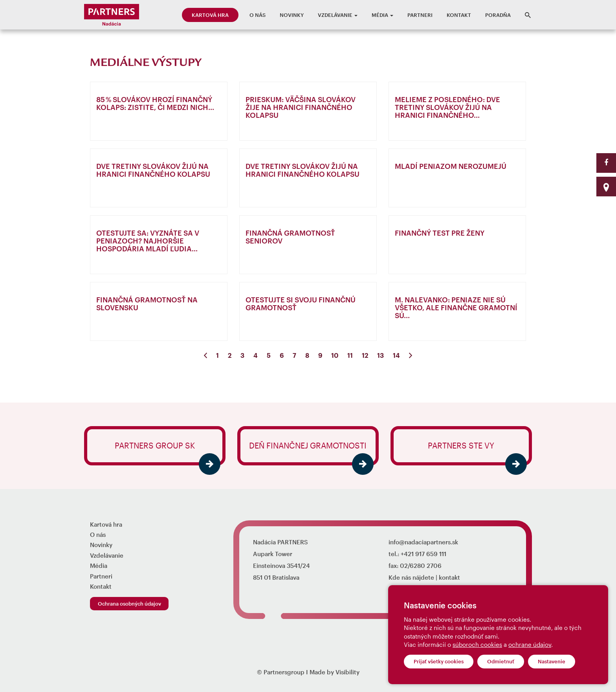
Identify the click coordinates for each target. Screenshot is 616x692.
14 (396, 355)
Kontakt (459, 15)
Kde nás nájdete (411, 577)
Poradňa (498, 15)
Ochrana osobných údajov (129, 604)
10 (335, 355)
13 (380, 355)
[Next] (411, 356)
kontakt (449, 577)
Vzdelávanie (338, 15)
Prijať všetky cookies (439, 661)
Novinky (292, 15)
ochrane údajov (530, 644)
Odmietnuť (501, 661)
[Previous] (205, 356)
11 (350, 355)
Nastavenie (552, 661)
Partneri (420, 15)
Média (382, 15)
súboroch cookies (477, 644)
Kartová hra (210, 15)
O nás (258, 15)
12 (365, 355)
